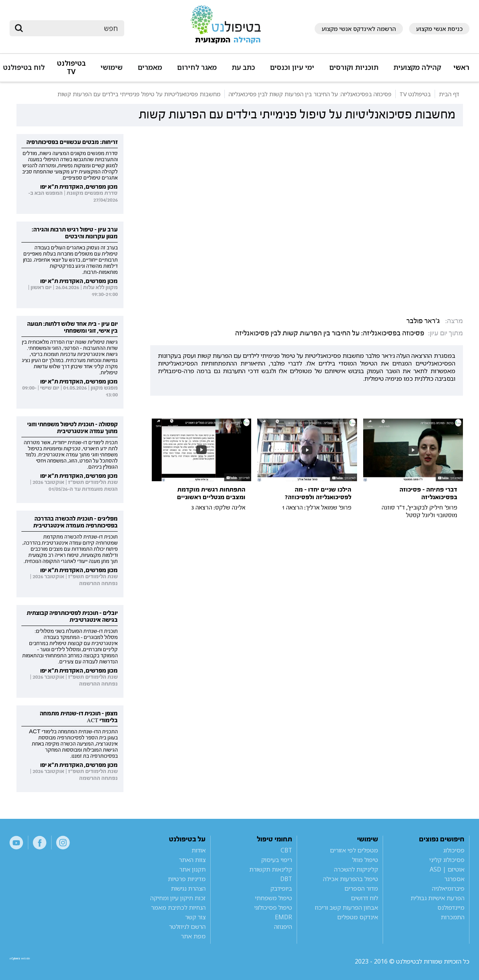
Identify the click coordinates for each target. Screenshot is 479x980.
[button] (416, 71)
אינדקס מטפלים (358, 917)
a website (34, 961)
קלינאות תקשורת (271, 869)
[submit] (19, 28)
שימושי (112, 67)
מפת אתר (193, 936)
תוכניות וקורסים (354, 67)
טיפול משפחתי (274, 898)
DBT (286, 879)
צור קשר (195, 917)
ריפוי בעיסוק (277, 860)
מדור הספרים (361, 888)
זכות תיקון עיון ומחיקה (178, 898)
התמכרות (453, 917)
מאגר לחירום (197, 67)
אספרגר (454, 879)
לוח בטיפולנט (24, 67)
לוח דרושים (365, 898)
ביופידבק (281, 888)
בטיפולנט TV (71, 67)
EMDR (283, 917)
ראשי (461, 67)
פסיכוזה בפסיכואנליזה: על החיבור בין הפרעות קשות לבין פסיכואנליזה (330, 333)
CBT (286, 850)
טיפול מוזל (365, 860)
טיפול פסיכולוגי (273, 907)
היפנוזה (283, 927)
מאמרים (150, 67)
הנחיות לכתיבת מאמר (178, 907)
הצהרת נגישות (188, 888)
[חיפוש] (72, 28)
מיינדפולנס (451, 907)
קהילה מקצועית (417, 67)
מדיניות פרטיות (187, 879)
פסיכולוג (454, 850)
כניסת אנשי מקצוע (439, 29)
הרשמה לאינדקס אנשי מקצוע (359, 29)
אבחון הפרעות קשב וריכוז (347, 907)
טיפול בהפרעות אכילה (351, 879)
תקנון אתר (192, 869)
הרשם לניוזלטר (187, 927)
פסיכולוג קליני (447, 860)
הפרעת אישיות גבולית (438, 898)
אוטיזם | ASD (447, 869)
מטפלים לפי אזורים (354, 850)
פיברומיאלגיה (448, 888)
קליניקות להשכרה (356, 869)
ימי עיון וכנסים (292, 67)
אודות (199, 850)
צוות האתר (192, 860)
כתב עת (243, 67)
